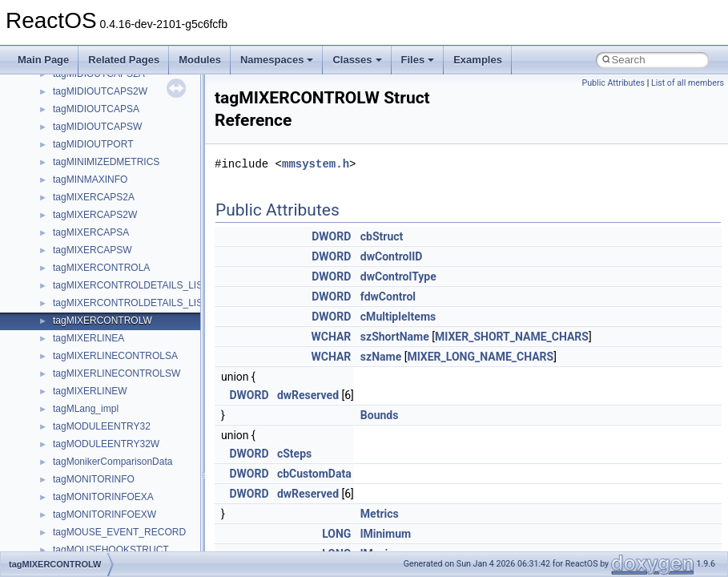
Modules (200, 60)
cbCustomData (314, 474)
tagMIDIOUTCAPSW (97, 127)
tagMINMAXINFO (90, 180)
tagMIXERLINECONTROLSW (117, 373)
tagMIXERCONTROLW (103, 321)
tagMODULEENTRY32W (106, 444)
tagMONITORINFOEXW (105, 514)
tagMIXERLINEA (88, 338)
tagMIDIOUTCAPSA (96, 109)
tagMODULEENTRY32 (102, 426)
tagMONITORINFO (94, 479)
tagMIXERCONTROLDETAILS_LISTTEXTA (146, 285)
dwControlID (392, 256)
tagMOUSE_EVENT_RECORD (119, 532)
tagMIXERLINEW (90, 391)
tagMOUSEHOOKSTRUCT (111, 550)
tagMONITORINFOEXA (103, 497)
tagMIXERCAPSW (93, 250)
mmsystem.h (316, 164)
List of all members (688, 83)
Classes (357, 60)
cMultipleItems (398, 317)
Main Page (43, 60)
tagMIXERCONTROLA (101, 268)
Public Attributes (613, 83)
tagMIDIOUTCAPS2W (100, 91)
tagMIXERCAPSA (91, 232)
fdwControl (388, 297)
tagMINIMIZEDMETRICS (106, 162)
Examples (478, 60)
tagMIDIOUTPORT (93, 144)
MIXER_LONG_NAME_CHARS (480, 357)
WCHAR (332, 337)
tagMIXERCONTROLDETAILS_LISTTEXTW (148, 303)
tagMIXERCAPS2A (94, 197)
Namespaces (277, 60)
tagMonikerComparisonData (113, 462)
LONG (336, 534)
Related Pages (124, 60)
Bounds (380, 415)
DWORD (331, 236)
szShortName (395, 337)
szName (381, 357)
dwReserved (308, 395)
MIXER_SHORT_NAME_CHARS (512, 337)
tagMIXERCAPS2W (95, 215)
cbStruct (382, 236)
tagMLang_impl (86, 409)
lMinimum (386, 534)
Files (418, 60)
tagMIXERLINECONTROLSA (115, 356)
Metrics (380, 514)
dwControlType (398, 276)
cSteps (294, 454)
